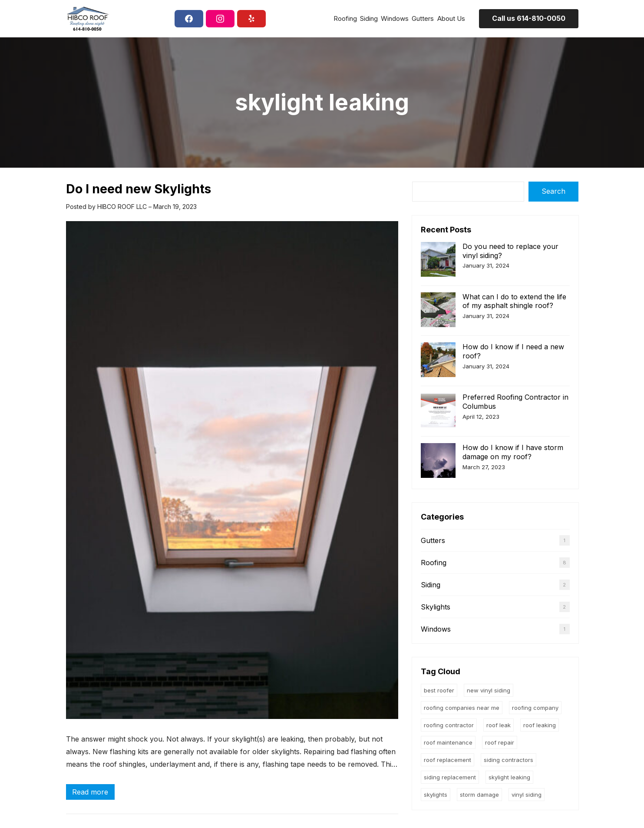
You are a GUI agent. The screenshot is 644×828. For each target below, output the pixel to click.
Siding (431, 585)
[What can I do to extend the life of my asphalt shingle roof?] (438, 311)
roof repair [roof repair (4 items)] (500, 742)
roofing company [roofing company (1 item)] (535, 708)
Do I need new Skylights (139, 189)
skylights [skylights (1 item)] (436, 795)
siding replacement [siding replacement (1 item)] (450, 777)
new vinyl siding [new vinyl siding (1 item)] (489, 690)
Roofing (434, 563)
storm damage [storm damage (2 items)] (479, 795)
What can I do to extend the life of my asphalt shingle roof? (514, 301)
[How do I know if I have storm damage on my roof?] (438, 462)
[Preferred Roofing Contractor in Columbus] (438, 411)
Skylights (436, 607)
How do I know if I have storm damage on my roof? (513, 452)
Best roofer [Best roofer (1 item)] (439, 690)
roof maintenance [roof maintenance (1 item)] (448, 742)
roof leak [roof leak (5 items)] (499, 725)
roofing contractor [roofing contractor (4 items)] (449, 725)
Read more (93, 793)
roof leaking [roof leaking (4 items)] (540, 725)
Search (553, 191)
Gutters (433, 540)
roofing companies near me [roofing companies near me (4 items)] (462, 708)
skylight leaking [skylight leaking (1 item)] (509, 777)
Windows (436, 629)
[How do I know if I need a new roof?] (438, 361)
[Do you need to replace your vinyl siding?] (438, 260)
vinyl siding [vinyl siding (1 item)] (527, 795)
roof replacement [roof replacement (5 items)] (447, 760)
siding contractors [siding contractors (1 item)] (509, 760)
